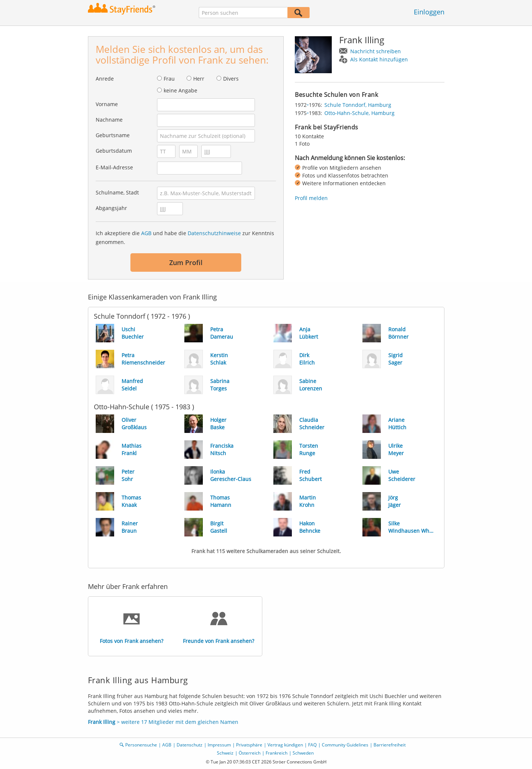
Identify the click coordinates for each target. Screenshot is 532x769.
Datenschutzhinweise (214, 233)
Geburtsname (113, 135)
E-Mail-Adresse (114, 167)
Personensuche (141, 745)
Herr (199, 79)
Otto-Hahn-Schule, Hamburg (359, 113)
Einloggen (429, 12)
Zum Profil (186, 262)
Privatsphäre (249, 745)
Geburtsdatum (114, 151)
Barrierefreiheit (390, 745)
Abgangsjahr (111, 208)
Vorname (107, 104)
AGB (146, 233)
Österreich (250, 753)
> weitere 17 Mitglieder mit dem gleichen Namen (163, 722)
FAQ (312, 745)
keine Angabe (180, 90)
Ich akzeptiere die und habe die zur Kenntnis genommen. (185, 238)
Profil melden (311, 198)
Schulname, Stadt (117, 192)
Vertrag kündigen (285, 745)
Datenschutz (190, 745)
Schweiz (225, 753)
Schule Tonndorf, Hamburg (358, 105)
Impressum (219, 745)
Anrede (105, 79)
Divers (231, 79)
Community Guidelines (345, 745)
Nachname (109, 120)
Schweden (303, 753)
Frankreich (277, 753)
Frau (169, 79)
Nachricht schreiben (376, 51)
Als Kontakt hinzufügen (379, 59)
